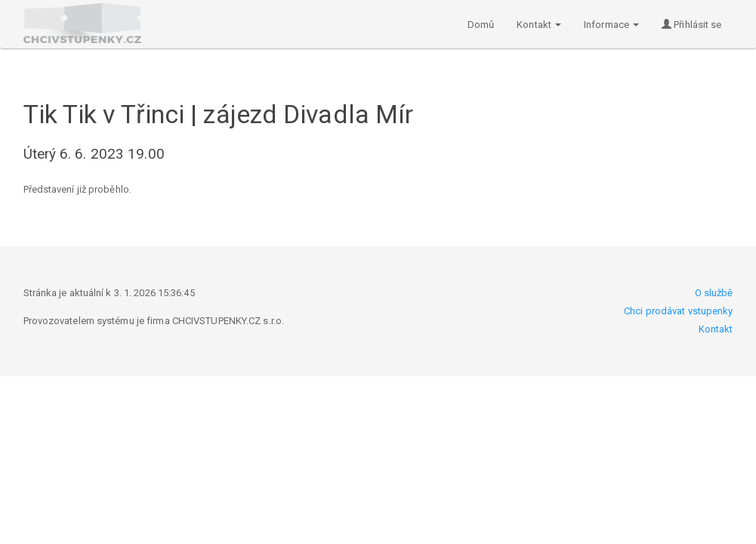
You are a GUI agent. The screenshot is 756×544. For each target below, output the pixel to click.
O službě (714, 293)
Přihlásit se (691, 25)
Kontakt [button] (539, 25)
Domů (481, 25)
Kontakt (716, 329)
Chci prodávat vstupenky (678, 311)
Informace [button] (611, 25)
